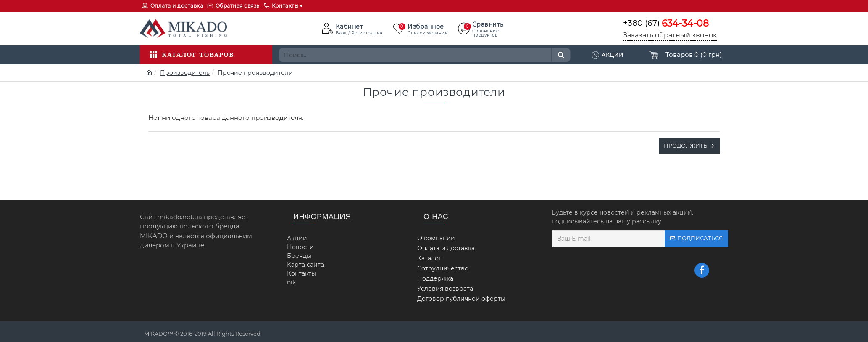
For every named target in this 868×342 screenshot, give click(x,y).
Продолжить (685, 146)
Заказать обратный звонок (670, 35)
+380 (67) (666, 23)
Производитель (185, 73)
